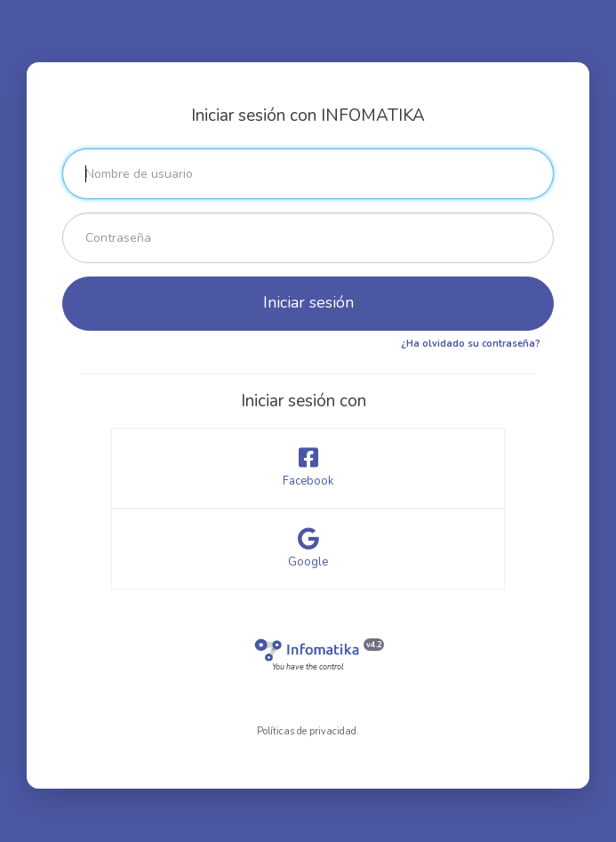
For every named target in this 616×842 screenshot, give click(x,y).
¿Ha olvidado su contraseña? (471, 344)
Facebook (308, 468)
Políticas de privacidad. (308, 731)
